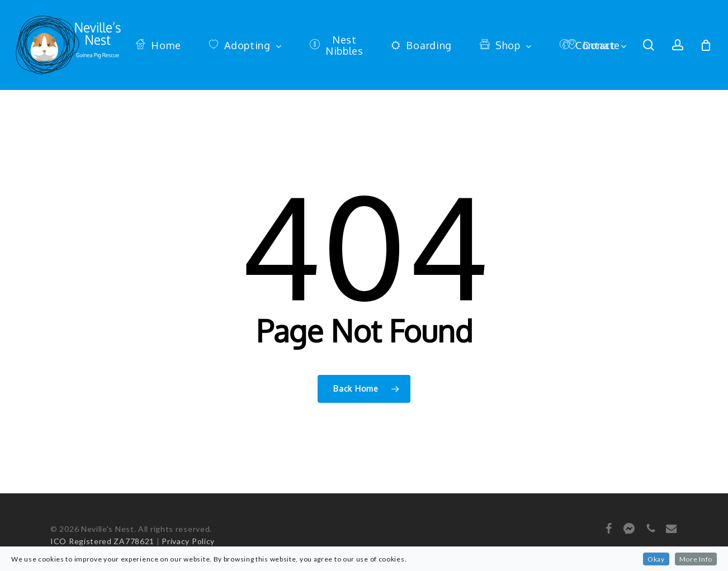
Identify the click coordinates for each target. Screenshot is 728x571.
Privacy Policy (188, 541)
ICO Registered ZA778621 (102, 541)
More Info (696, 559)
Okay (656, 559)
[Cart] (706, 45)
